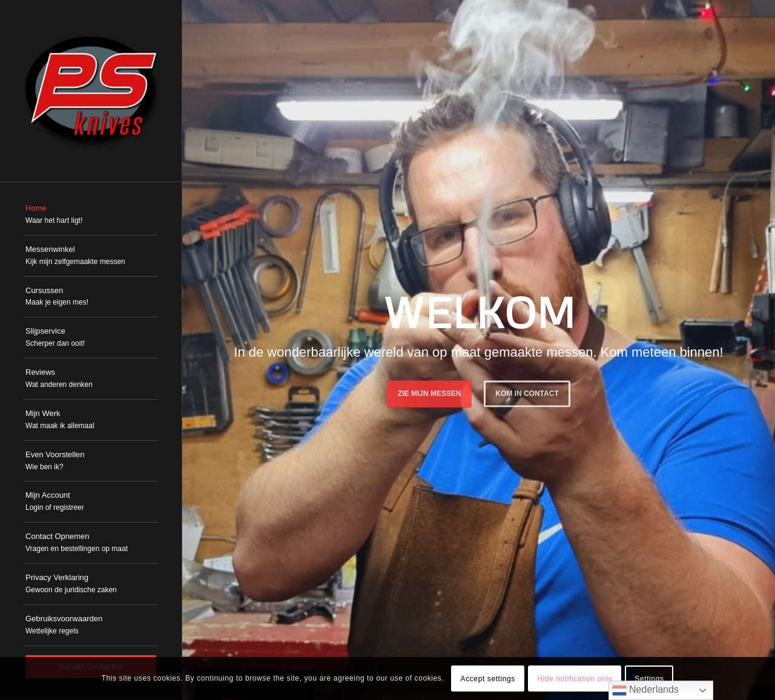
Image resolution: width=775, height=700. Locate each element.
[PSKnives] (91, 91)
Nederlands (645, 690)
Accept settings (488, 679)
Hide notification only (575, 679)
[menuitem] (91, 215)
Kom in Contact (527, 391)
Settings (649, 679)
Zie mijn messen (430, 391)
